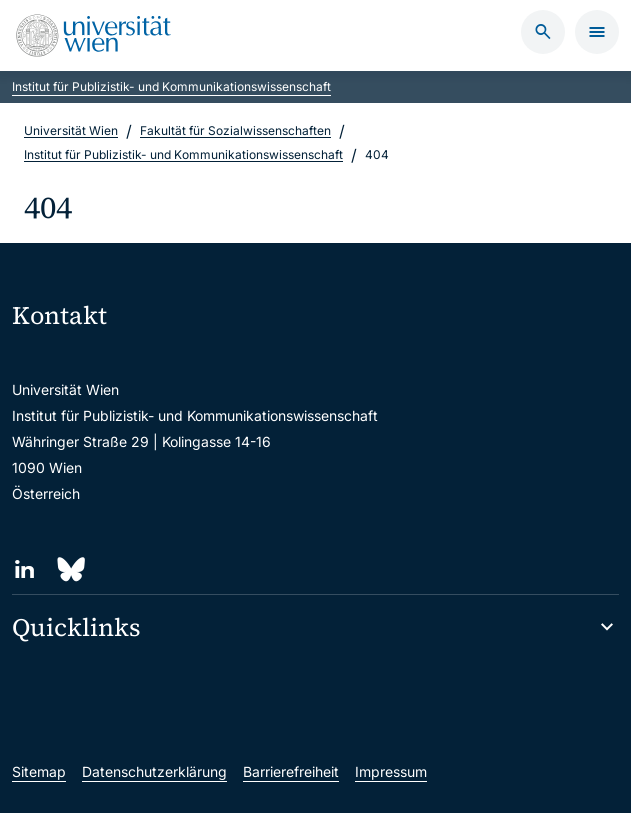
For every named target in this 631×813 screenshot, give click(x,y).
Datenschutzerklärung (154, 771)
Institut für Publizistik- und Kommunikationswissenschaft (171, 86)
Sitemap (39, 771)
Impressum (391, 771)
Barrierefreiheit (291, 771)
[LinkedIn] (24, 569)
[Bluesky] (69, 569)
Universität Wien (71, 130)
